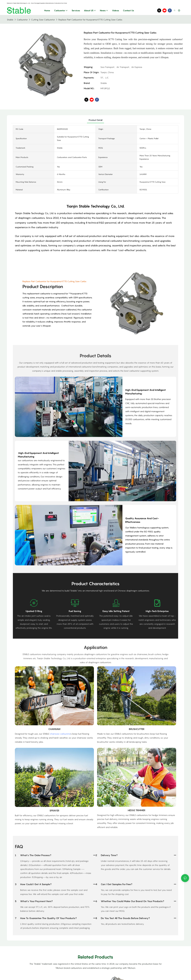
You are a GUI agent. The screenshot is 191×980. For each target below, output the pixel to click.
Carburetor (22, 20)
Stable (10, 20)
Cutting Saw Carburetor (43, 20)
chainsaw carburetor (60, 734)
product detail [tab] (95, 120)
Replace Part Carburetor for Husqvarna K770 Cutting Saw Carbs (90, 20)
